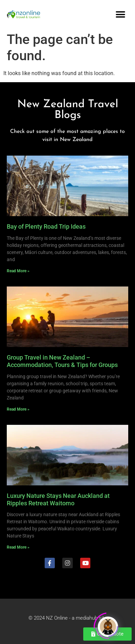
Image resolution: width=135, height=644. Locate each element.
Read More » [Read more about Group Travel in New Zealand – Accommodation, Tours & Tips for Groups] (18, 409)
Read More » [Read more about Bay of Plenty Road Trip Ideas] (18, 271)
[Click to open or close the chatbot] (108, 626)
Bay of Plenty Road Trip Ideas (46, 226)
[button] (121, 14)
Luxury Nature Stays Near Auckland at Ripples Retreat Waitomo (58, 499)
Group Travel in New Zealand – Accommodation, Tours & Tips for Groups (62, 361)
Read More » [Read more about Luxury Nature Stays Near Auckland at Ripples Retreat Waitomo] (18, 547)
